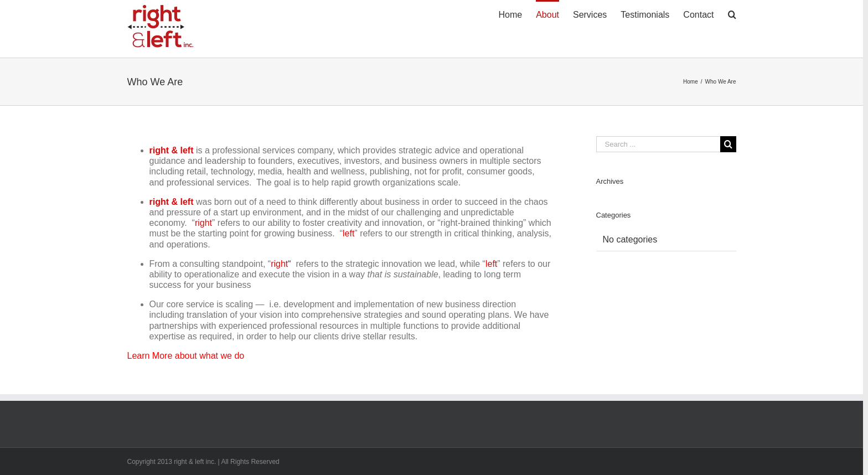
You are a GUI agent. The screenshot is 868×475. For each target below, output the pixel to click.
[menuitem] (517, 14)
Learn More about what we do (186, 356)
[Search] (732, 14)
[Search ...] (658, 144)
